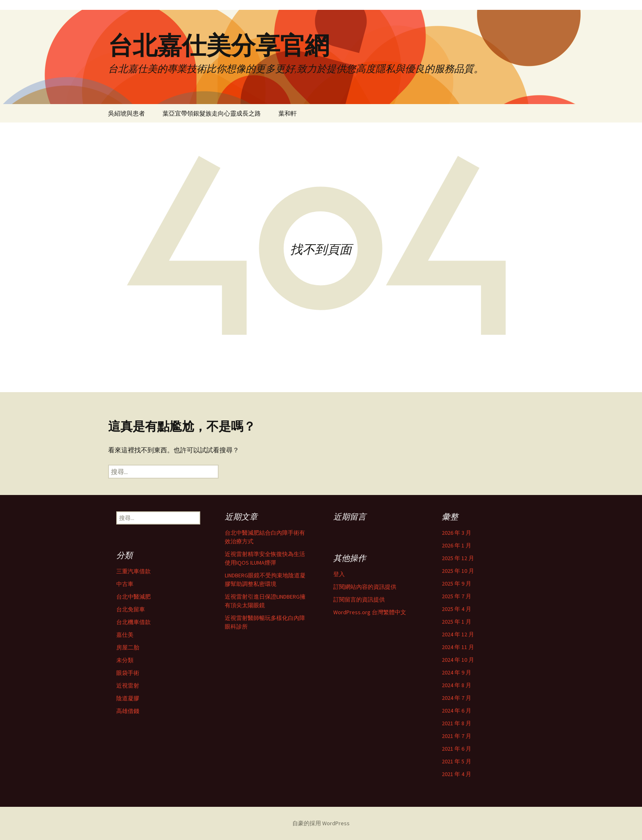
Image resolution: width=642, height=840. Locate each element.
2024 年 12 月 (458, 634)
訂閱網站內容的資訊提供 (365, 587)
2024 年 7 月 (457, 698)
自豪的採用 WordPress (321, 823)
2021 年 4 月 (457, 774)
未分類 (125, 660)
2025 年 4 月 (457, 609)
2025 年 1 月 (457, 622)
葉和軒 (288, 113)
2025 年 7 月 (457, 596)
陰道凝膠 (128, 698)
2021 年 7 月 (457, 736)
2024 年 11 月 (458, 647)
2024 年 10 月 (458, 660)
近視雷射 (128, 686)
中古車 (125, 584)
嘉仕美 (125, 635)
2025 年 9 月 (457, 583)
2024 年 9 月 (457, 672)
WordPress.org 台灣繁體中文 (370, 612)
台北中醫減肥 (133, 597)
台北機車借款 (133, 622)
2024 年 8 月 (457, 685)
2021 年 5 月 (457, 761)
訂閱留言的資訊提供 (359, 599)
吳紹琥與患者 (127, 113)
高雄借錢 (128, 711)
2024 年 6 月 (457, 711)
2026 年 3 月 (457, 533)
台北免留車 (131, 609)
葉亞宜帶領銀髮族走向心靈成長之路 (212, 113)
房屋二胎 (128, 647)
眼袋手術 (128, 673)
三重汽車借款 (133, 571)
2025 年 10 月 (458, 571)
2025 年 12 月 (458, 558)
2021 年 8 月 (457, 723)
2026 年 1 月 (457, 545)
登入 (339, 574)
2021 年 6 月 (457, 749)
